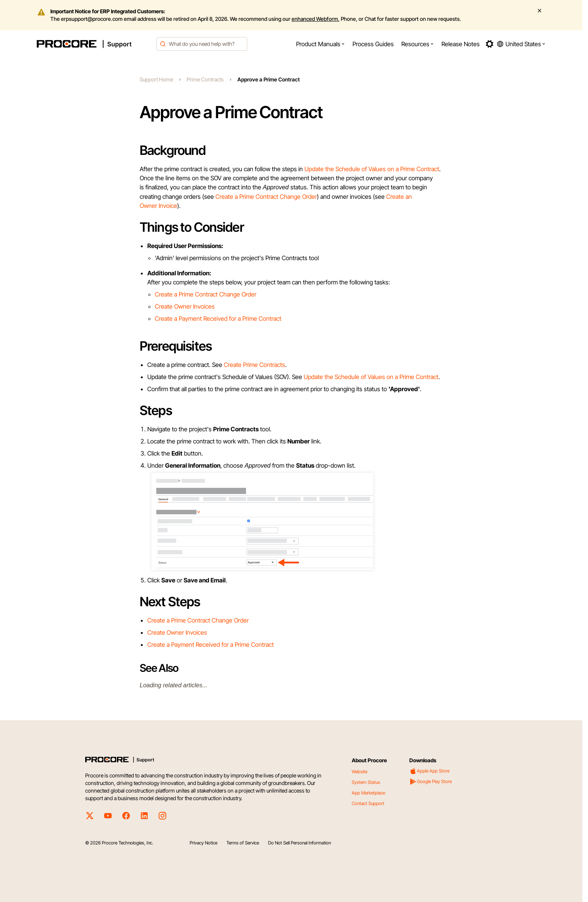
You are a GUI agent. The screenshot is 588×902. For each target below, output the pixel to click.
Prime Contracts (205, 79)
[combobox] (202, 44)
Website (360, 772)
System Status (366, 782)
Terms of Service (243, 843)
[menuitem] (321, 44)
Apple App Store (429, 771)
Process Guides (373, 44)
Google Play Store (430, 782)
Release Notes (461, 44)
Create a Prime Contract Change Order (266, 197)
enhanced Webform (315, 19)
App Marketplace (368, 793)
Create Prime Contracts (254, 365)
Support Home (156, 79)
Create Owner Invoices (185, 306)
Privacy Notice (204, 843)
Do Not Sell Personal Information (299, 843)
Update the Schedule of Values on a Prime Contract (372, 169)
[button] (321, 44)
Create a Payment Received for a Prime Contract (218, 318)
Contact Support (368, 803)
